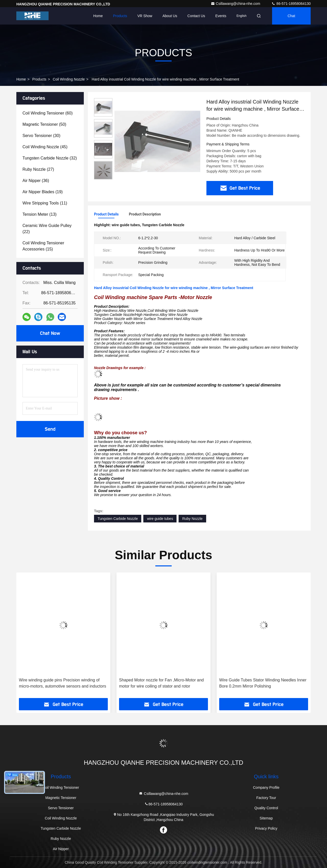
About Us (170, 16)
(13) (39, 214)
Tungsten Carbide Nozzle (118, 519)
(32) (50, 158)
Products (120, 16)
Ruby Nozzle (192, 519)
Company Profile (266, 787)
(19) (43, 192)
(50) (44, 124)
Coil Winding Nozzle (69, 79)
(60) (48, 113)
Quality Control (266, 808)
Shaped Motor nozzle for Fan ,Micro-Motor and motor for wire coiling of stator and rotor (161, 683)
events (221, 16)
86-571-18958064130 (291, 4)
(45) (45, 147)
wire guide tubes (160, 519)
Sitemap (266, 818)
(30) (41, 136)
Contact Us (196, 16)
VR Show (145, 16)
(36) (36, 181)
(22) (47, 229)
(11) (45, 203)
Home (98, 16)
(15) (43, 246)
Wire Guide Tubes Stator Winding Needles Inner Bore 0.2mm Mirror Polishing (263, 683)
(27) (38, 169)
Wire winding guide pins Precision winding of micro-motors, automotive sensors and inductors (62, 683)
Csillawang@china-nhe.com (236, 4)
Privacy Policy (266, 828)
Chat (291, 16)
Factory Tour (266, 798)
